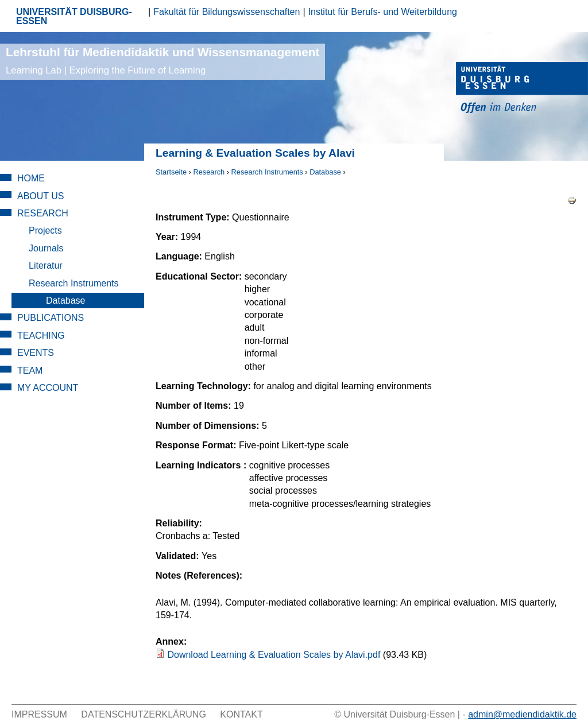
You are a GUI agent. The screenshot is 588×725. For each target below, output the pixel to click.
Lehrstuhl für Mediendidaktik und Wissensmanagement (163, 61)
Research (209, 172)
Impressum (39, 714)
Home (31, 178)
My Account (48, 388)
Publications (51, 318)
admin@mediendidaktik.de (522, 714)
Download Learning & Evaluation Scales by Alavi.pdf (274, 655)
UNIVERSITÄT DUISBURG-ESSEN (74, 16)
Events (36, 353)
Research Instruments (267, 172)
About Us (41, 196)
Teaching (41, 336)
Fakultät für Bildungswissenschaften (227, 12)
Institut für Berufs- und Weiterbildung (383, 12)
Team (30, 371)
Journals (46, 248)
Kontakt (241, 714)
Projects (45, 230)
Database (325, 172)
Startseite (171, 172)
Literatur (46, 265)
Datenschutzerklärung (144, 714)
